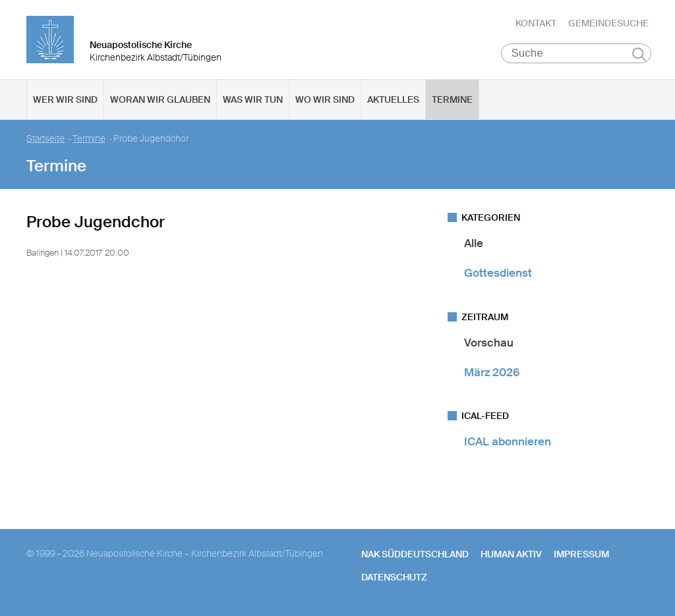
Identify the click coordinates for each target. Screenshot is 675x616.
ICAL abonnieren (508, 441)
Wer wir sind (65, 99)
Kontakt (536, 23)
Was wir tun (253, 99)
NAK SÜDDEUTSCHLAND (415, 554)
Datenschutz (394, 577)
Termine (452, 99)
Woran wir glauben (160, 99)
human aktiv (511, 554)
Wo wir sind (325, 99)
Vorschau (489, 343)
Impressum (581, 554)
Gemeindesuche (608, 23)
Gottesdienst (498, 273)
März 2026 (492, 372)
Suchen (639, 54)
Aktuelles (393, 99)
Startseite (45, 139)
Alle (474, 243)
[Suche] (576, 53)
